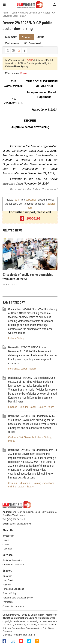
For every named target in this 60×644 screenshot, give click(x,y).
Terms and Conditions (13, 589)
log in (17, 200)
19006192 (30, 218)
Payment (7, 585)
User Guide (8, 580)
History (6, 540)
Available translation (12, 560)
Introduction (8, 536)
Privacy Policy (9, 593)
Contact (6, 544)
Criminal (13, 483)
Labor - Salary (16, 338)
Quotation (7, 576)
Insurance (14, 369)
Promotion (8, 602)
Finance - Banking (18, 407)
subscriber (31, 200)
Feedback (7, 549)
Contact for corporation (14, 606)
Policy (50, 407)
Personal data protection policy (18, 598)
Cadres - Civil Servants (21, 437)
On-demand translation (14, 565)
